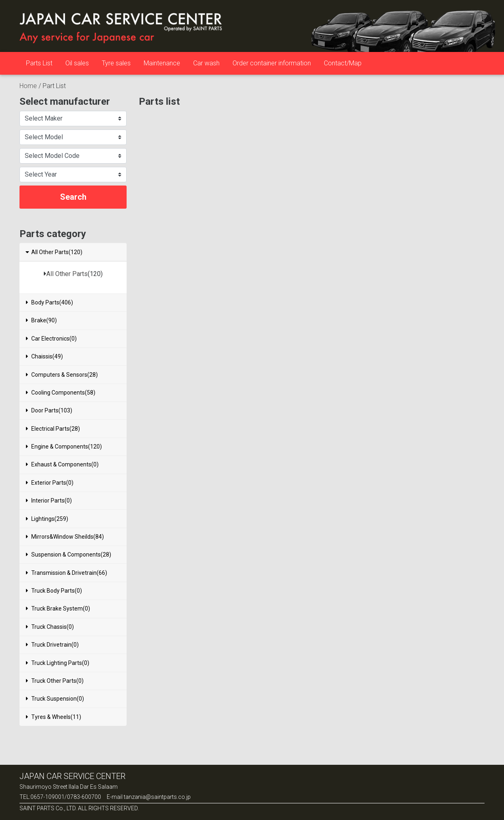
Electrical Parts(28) (53, 429)
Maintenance (162, 63)
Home (28, 86)
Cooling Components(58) (61, 393)
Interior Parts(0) (49, 501)
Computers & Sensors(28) (62, 375)
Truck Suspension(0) (55, 699)
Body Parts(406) (50, 302)
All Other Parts (67, 274)
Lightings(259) (47, 519)
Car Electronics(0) (51, 339)
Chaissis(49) (44, 356)
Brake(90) (41, 320)
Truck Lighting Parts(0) (58, 663)
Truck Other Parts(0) (55, 681)
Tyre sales (116, 63)
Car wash (206, 63)
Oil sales (77, 63)
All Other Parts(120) (54, 252)
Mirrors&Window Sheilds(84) (65, 537)
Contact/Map (343, 63)
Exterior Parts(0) (50, 483)
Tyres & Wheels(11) (54, 717)
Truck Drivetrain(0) (52, 645)
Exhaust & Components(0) (62, 464)
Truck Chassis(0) (50, 627)
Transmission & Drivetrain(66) (67, 573)
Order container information (272, 63)
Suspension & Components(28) (69, 555)
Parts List (39, 63)
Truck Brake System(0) (58, 609)
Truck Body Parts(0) (54, 591)
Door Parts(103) (49, 410)
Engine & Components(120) (64, 447)
